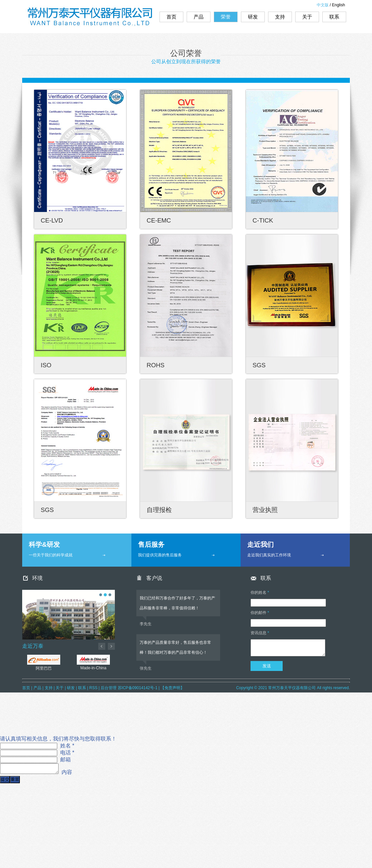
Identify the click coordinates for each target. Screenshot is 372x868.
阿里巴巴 (44, 660)
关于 (307, 17)
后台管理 (109, 688)
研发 (253, 17)
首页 (171, 17)
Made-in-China (93, 660)
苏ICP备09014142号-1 (138, 688)
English (338, 5)
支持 (280, 17)
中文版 (323, 5)
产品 (199, 17)
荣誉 (226, 17)
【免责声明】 (172, 688)
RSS (93, 688)
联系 (334, 17)
